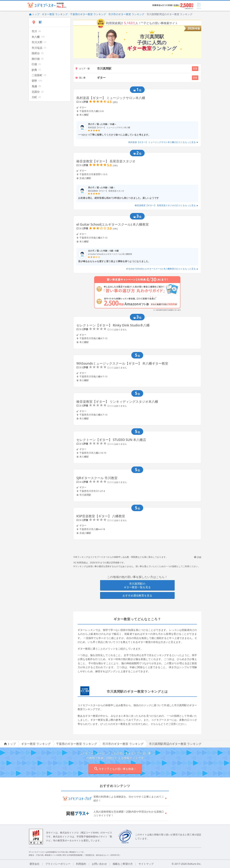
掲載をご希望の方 (123, 864)
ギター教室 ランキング (55, 14)
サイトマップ (146, 864)
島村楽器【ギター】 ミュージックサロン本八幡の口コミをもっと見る (163, 142)
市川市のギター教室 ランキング (126, 14)
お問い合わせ (99, 864)
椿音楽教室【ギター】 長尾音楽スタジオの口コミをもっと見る (166, 205)
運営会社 (34, 864)
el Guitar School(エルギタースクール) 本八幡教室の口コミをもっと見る (162, 269)
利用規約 (81, 864)
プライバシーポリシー (58, 864)
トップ (34, 14)
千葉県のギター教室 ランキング (88, 14)
